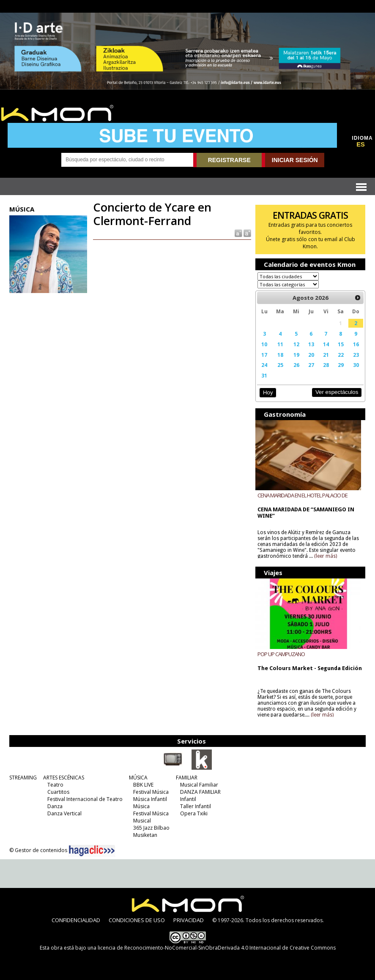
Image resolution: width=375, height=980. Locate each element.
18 (280, 355)
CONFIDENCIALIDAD (76, 920)
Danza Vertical (64, 813)
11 (280, 344)
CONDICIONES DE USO (137, 920)
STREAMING (23, 778)
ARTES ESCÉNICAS (64, 778)
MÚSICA (138, 778)
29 (341, 365)
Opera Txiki (194, 813)
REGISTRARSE (229, 160)
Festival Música (151, 792)
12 (296, 344)
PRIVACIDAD (189, 920)
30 (356, 365)
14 (326, 344)
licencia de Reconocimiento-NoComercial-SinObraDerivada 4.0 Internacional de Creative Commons (217, 948)
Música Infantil (150, 799)
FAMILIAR (187, 778)
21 (326, 355)
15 (341, 344)
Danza (55, 806)
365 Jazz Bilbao (151, 828)
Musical (142, 821)
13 (311, 344)
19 (296, 355)
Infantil (188, 799)
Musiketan (145, 835)
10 (264, 344)
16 (356, 344)
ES (361, 144)
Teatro (55, 785)
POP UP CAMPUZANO (281, 654)
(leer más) (326, 556)
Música (141, 806)
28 (326, 365)
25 (280, 365)
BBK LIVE (143, 785)
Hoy (268, 392)
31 (264, 375)
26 (296, 365)
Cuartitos (58, 792)
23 (356, 355)
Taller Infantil (196, 806)
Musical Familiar (199, 785)
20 (311, 355)
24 (264, 365)
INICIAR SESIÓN (295, 160)
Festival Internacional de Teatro (85, 799)
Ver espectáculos (337, 392)
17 (264, 355)
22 (341, 355)
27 (311, 365)
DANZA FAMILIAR (200, 792)
